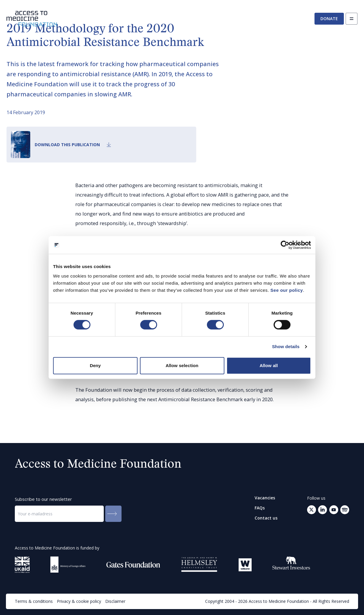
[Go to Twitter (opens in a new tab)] (312, 510)
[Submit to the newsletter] (113, 514)
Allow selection (182, 365)
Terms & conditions (34, 601)
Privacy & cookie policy (79, 601)
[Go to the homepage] (32, 19)
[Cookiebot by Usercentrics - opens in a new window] (285, 245)
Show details (286, 346)
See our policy (287, 290)
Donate (329, 19)
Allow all (269, 365)
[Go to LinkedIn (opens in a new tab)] (323, 510)
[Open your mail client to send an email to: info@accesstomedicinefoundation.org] (345, 510)
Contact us (266, 518)
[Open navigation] (352, 19)
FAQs (260, 508)
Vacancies (265, 498)
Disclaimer (115, 601)
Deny (95, 365)
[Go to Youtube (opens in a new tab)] (334, 510)
